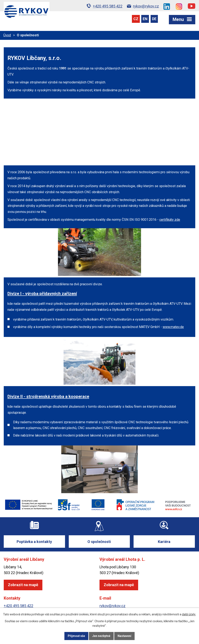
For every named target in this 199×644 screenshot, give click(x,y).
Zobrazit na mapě (23, 585)
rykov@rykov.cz (112, 606)
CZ (136, 19)
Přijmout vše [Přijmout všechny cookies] (76, 636)
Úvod (7, 35)
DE (154, 19)
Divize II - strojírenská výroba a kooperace (48, 396)
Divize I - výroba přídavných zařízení (42, 294)
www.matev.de (173, 327)
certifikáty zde (170, 220)
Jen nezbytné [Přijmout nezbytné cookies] (101, 636)
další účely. (189, 614)
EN (145, 19)
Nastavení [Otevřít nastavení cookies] (124, 636)
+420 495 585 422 (18, 606)
